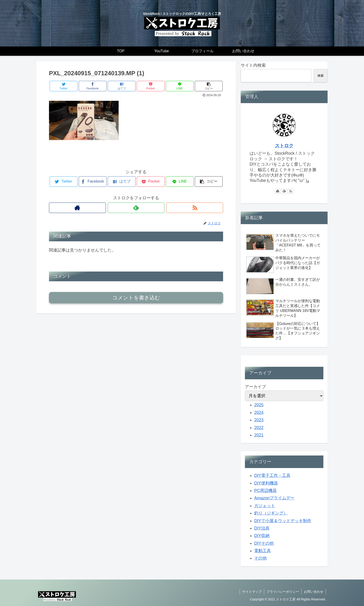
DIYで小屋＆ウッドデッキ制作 (283, 521)
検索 (321, 76)
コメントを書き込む (136, 298)
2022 (259, 428)
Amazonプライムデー (274, 498)
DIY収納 (262, 536)
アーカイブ (255, 387)
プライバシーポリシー (283, 592)
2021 (259, 435)
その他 (260, 558)
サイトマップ (252, 592)
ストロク (284, 146)
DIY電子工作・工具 (272, 475)
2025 (259, 405)
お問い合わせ (314, 592)
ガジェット (265, 506)
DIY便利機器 (266, 483)
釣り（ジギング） (271, 513)
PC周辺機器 (265, 491)
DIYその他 (264, 543)
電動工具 (263, 551)
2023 (259, 420)
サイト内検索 (253, 65)
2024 (259, 413)
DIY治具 (262, 528)
